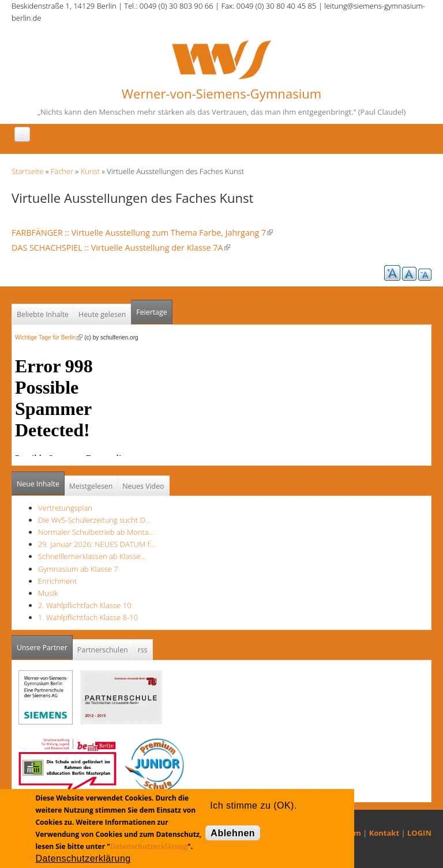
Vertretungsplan (65, 508)
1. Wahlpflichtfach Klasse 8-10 (88, 617)
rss (143, 650)
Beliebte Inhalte (43, 314)
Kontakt (384, 833)
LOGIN (419, 833)
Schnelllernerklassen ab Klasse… (92, 556)
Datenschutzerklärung (149, 846)
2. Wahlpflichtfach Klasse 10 (85, 605)
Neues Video (143, 486)
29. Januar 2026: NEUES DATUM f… (97, 544)
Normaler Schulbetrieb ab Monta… (96, 532)
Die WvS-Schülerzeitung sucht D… (94, 520)
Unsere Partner (45, 644)
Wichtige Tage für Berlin (49, 337)
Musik (48, 593)
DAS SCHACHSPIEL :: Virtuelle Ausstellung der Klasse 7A (121, 248)
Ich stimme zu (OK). (253, 805)
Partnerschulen (103, 650)
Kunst (90, 171)
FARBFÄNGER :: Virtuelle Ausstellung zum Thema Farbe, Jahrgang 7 (142, 233)
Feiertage (151, 312)
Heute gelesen (102, 314)
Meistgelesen (91, 486)
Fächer (62, 171)
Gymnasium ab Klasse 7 (78, 569)
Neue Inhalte (38, 484)
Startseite (27, 171)
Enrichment (57, 581)
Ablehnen (233, 833)
